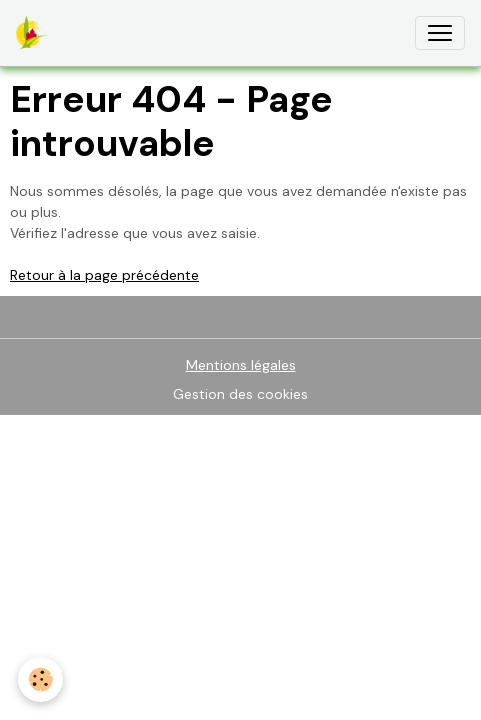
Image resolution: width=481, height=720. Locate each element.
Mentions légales (241, 365)
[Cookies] (40, 679)
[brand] (36, 33)
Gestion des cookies (240, 394)
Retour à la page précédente (104, 275)
